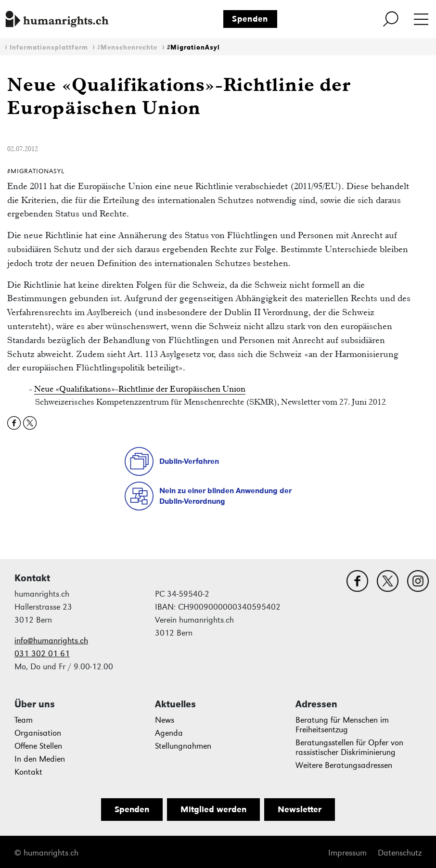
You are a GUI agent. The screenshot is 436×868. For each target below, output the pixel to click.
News (165, 720)
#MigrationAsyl (193, 47)
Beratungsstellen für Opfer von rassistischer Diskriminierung (349, 747)
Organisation (38, 733)
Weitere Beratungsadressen (344, 765)
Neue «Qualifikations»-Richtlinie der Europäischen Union (140, 389)
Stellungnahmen (183, 746)
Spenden (250, 19)
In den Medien (40, 759)
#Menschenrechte (127, 47)
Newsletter (300, 809)
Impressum (347, 853)
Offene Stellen (38, 746)
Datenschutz (400, 853)
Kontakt (28, 772)
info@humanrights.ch (51, 641)
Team (24, 720)
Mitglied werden (213, 809)
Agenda (169, 733)
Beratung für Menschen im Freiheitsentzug (342, 725)
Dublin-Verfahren (189, 461)
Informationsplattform (49, 47)
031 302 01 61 (42, 654)
